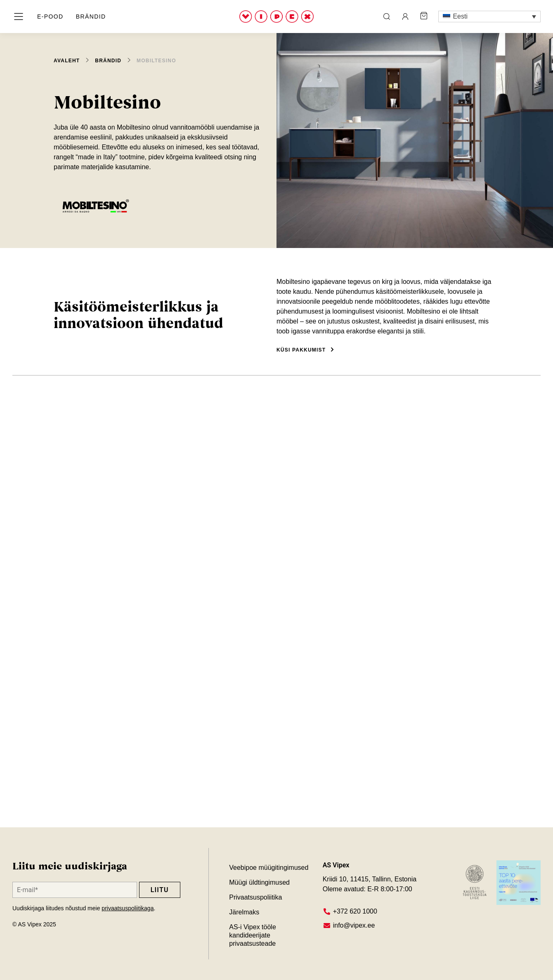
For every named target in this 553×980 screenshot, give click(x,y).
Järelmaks (244, 912)
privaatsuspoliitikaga (128, 908)
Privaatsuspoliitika (255, 897)
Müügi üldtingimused (259, 882)
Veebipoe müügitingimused (269, 868)
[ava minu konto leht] (405, 17)
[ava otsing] (387, 17)
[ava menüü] (19, 17)
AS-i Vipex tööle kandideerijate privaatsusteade (253, 935)
